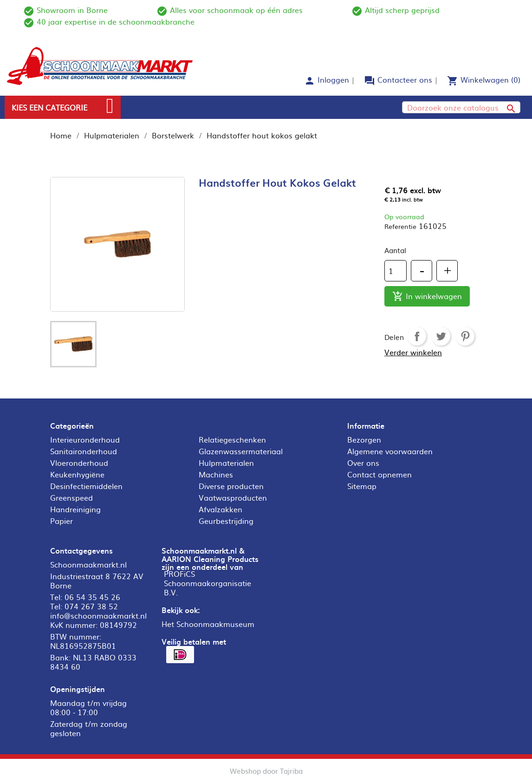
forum (370, 81)
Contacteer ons (405, 79)
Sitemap (362, 486)
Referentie (400, 226)
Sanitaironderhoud (84, 451)
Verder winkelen (413, 352)
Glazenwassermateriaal (241, 451)
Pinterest (465, 336)
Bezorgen (364, 439)
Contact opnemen (380, 474)
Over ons (363, 463)
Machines (216, 474)
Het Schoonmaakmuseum (208, 624)
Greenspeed (71, 497)
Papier (62, 521)
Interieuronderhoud (85, 439)
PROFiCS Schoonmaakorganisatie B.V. (208, 583)
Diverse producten (231, 486)
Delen (417, 336)
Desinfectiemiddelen (86, 486)
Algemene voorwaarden (390, 451)
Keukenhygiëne (77, 474)
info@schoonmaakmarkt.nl (98, 615)
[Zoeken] (461, 107)
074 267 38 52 (91, 606)
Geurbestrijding (226, 521)
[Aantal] (396, 271)
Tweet (441, 336)
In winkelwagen (427, 297)
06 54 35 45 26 (92, 597)
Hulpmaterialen (226, 463)
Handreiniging (75, 509)
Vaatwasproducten (233, 497)
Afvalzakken (221, 509)
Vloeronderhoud (79, 463)
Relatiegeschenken (232, 439)
